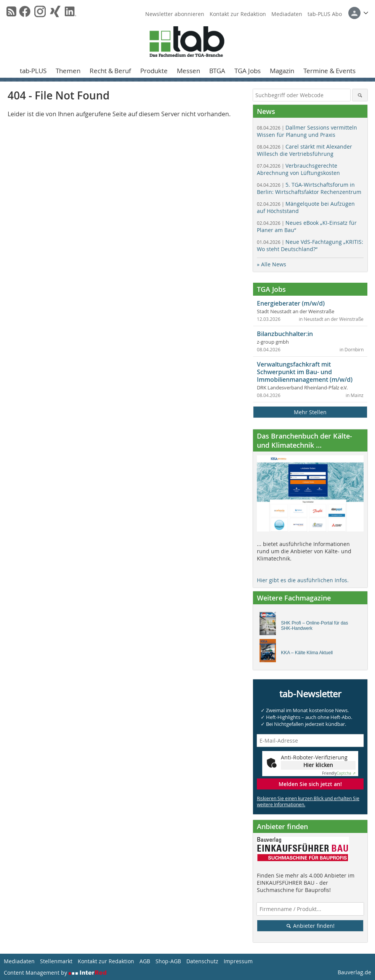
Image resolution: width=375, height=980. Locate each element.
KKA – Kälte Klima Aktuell (307, 653)
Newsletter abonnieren (175, 14)
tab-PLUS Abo (325, 14)
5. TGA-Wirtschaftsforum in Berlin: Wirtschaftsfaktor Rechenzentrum (309, 188)
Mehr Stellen (310, 412)
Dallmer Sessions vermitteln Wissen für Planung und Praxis (307, 131)
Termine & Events (329, 71)
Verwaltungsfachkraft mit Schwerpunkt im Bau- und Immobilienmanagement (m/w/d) (305, 372)
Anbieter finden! (310, 926)
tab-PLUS (33, 71)
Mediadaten (287, 14)
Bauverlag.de (354, 972)
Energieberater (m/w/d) (291, 303)
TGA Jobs (248, 71)
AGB (145, 961)
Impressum (238, 961)
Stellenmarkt (56, 961)
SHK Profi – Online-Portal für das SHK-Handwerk (314, 626)
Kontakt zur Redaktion (238, 14)
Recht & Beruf (110, 71)
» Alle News (272, 264)
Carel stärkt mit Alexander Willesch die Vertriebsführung (304, 150)
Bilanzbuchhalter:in (285, 334)
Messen (188, 71)
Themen (68, 71)
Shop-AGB (168, 961)
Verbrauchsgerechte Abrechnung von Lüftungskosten (298, 169)
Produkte (154, 71)
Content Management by (55, 973)
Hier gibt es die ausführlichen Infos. (303, 580)
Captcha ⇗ (339, 773)
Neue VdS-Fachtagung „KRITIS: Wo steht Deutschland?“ (310, 245)
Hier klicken (318, 765)
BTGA (217, 71)
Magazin (282, 71)
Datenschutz (202, 961)
